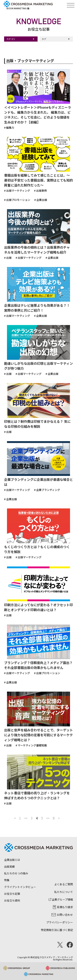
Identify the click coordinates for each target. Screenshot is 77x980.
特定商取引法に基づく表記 (57, 930)
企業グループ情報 (61, 899)
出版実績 (9, 866)
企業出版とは (12, 860)
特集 (7, 880)
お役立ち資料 (12, 900)
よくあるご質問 (64, 884)
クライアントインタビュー (20, 887)
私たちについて (64, 892)
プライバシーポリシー (60, 922)
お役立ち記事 (12, 894)
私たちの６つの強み (16, 873)
